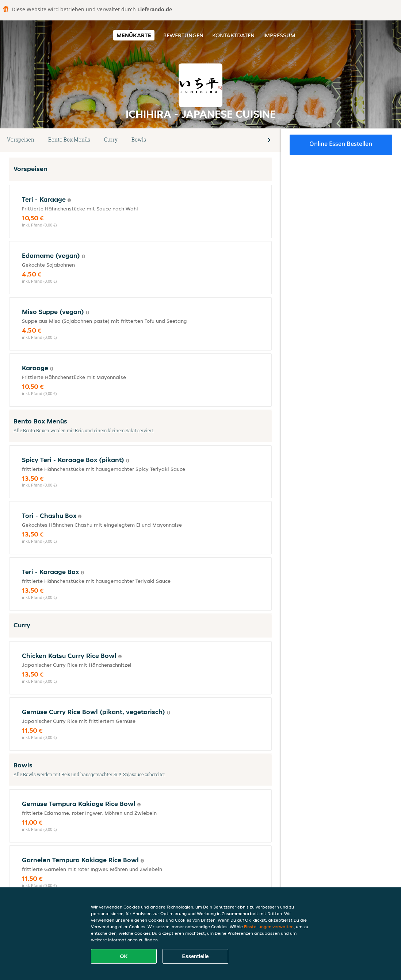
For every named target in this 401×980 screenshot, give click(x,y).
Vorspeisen (21, 140)
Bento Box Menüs (69, 140)
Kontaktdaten (233, 35)
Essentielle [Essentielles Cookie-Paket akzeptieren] (195, 956)
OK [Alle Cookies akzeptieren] (124, 956)
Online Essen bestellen (341, 144)
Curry (111, 140)
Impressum (279, 35)
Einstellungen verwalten (269, 927)
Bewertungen (183, 35)
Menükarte (134, 35)
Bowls (139, 140)
